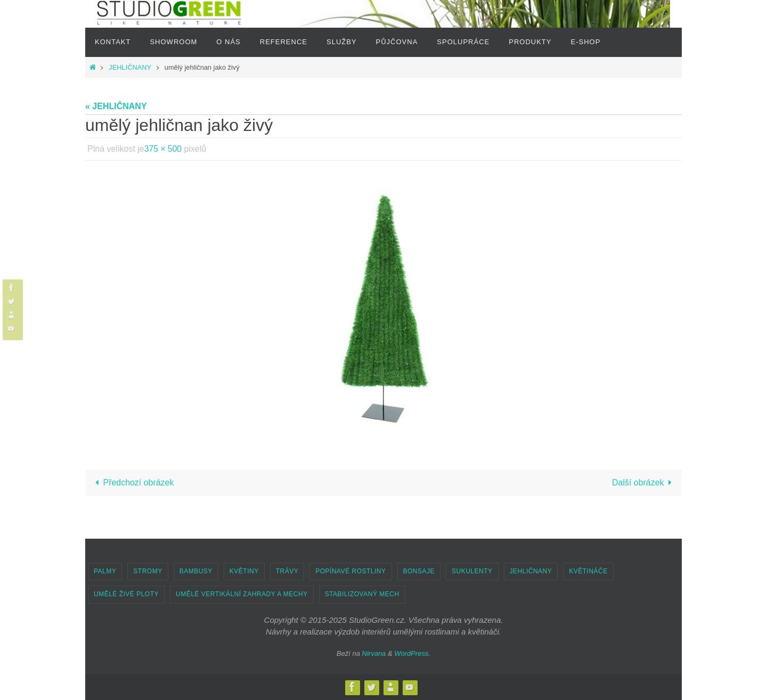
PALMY (105, 571)
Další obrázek (644, 483)
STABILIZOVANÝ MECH (362, 594)
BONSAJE (419, 571)
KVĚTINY (244, 571)
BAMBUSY (196, 571)
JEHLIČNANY (130, 67)
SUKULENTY (472, 571)
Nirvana (374, 653)
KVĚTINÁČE (588, 571)
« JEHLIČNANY (116, 106)
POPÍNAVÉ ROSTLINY (350, 571)
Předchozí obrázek (133, 483)
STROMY (148, 571)
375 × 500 (164, 149)
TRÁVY (287, 571)
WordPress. (412, 653)
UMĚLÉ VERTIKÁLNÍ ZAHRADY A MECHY (242, 594)
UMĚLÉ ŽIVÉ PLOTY (126, 594)
